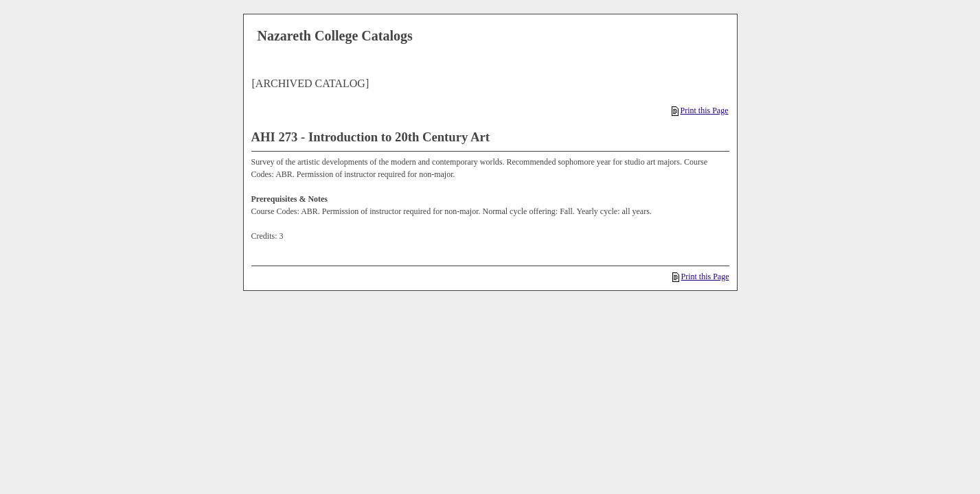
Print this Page (700, 110)
